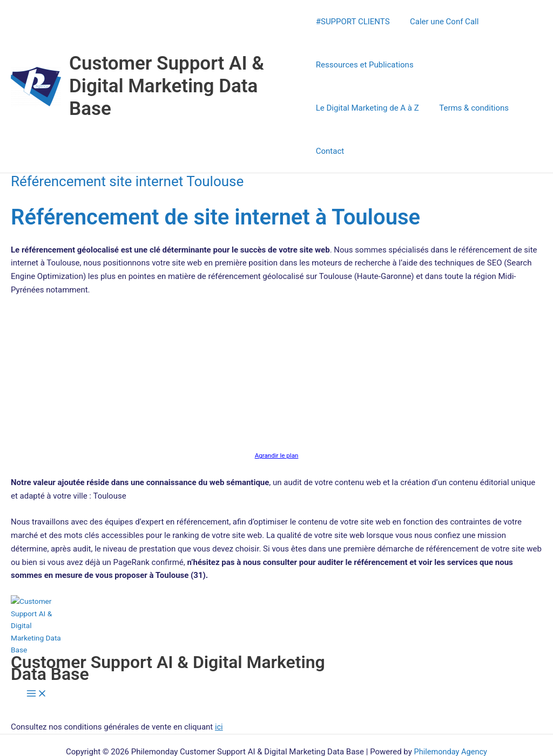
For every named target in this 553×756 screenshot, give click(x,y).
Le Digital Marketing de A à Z (481, 65)
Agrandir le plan (276, 412)
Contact (416, 108)
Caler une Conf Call (440, 22)
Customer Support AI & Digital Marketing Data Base (167, 64)
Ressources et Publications (365, 65)
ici (219, 684)
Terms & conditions (351, 108)
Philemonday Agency (450, 709)
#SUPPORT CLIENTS (353, 22)
